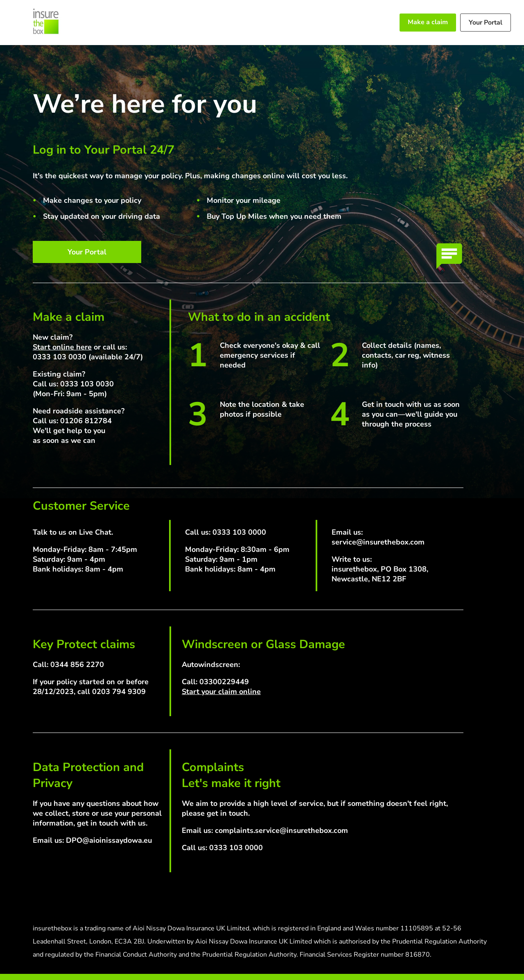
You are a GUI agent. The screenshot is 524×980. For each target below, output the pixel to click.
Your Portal (486, 23)
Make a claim (428, 22)
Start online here (62, 347)
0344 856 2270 (77, 665)
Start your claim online (221, 692)
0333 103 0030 (60, 357)
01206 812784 (86, 421)
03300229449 (224, 682)
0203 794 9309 (119, 692)
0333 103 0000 (239, 532)
